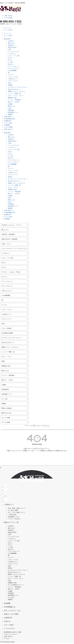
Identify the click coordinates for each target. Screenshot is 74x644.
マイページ (8, 28)
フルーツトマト (13, 81)
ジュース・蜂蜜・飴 (14, 93)
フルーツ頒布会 (7, 328)
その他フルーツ (13, 79)
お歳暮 (10, 104)
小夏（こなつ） (7, 244)
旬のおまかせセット (14, 89)
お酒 (9, 108)
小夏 (9, 49)
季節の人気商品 (7, 408)
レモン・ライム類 (14, 56)
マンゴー (11, 75)
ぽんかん (11, 64)
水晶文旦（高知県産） (9, 234)
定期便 (10, 85)
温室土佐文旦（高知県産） (10, 239)
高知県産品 (5, 389)
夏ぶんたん (12, 43)
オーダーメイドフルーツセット (18, 87)
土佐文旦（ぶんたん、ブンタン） (12, 225)
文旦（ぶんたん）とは (12, 610)
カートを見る (8, 30)
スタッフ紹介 (8, 123)
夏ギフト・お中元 (14, 102)
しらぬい (11, 62)
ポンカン (5, 277)
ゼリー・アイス (13, 187)
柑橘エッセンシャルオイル (17, 91)
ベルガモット (12, 54)
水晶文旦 (11, 45)
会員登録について (14, 517)
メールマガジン (10, 628)
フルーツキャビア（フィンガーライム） (14, 248)
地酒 (3, 361)
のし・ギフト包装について (17, 512)
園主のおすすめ (7, 413)
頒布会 (10, 177)
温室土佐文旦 (12, 47)
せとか (10, 60)
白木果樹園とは (10, 607)
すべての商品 (6, 422)
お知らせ (7, 621)
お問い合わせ (8, 16)
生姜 (9, 83)
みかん (10, 58)
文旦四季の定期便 (7, 333)
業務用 (10, 114)
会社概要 (7, 125)
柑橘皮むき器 (12, 98)
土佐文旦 (11, 41)
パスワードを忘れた (14, 519)
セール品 (5, 399)
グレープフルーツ (14, 68)
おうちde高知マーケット (16, 585)
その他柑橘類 (12, 70)
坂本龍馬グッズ (13, 112)
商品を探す (8, 39)
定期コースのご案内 (11, 614)
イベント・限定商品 (14, 100)
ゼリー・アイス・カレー (16, 96)
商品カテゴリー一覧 (11, 522)
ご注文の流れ (12, 515)
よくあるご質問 (13, 510)
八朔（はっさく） (7, 291)
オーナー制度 (6, 418)
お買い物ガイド (9, 117)
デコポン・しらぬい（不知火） (12, 272)
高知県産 (11, 110)
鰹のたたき (12, 106)
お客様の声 (8, 121)
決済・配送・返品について (17, 508)
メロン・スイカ (13, 77)
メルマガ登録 (8, 18)
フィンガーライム (14, 51)
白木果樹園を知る (10, 119)
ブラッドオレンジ (14, 66)
